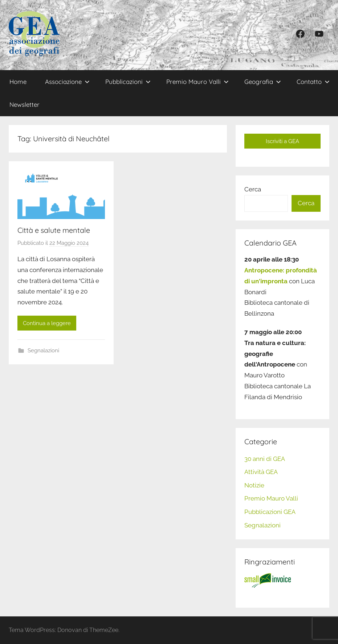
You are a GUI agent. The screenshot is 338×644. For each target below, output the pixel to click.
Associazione (67, 82)
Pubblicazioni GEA (270, 512)
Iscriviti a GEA (282, 141)
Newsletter (25, 104)
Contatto (313, 82)
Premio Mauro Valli (197, 82)
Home (18, 82)
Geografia (263, 82)
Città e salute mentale (54, 230)
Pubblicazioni (128, 82)
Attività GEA (261, 472)
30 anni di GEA (265, 459)
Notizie (254, 485)
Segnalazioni (43, 351)
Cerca (253, 189)
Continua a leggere (47, 323)
